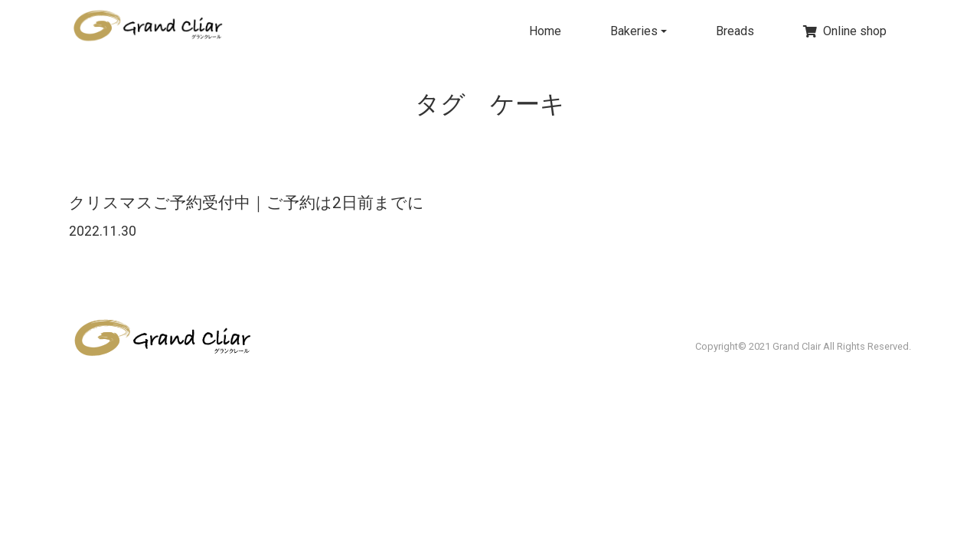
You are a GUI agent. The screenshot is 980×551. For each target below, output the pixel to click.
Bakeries (634, 31)
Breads (735, 31)
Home (545, 31)
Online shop (845, 31)
